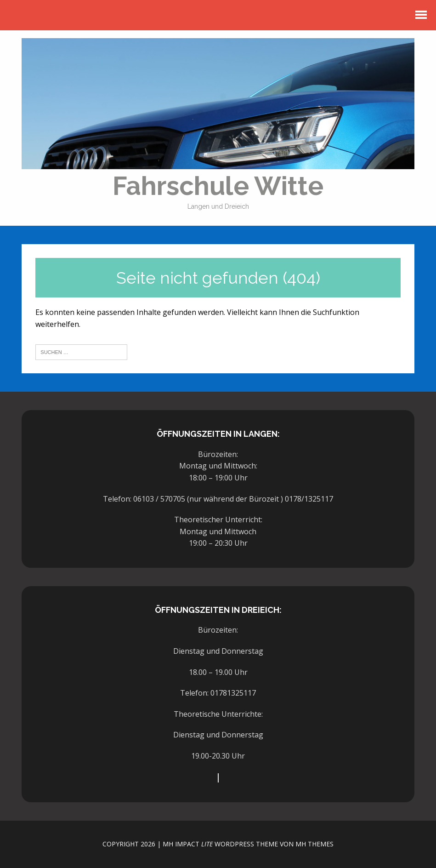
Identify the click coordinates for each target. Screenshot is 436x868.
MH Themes (314, 844)
